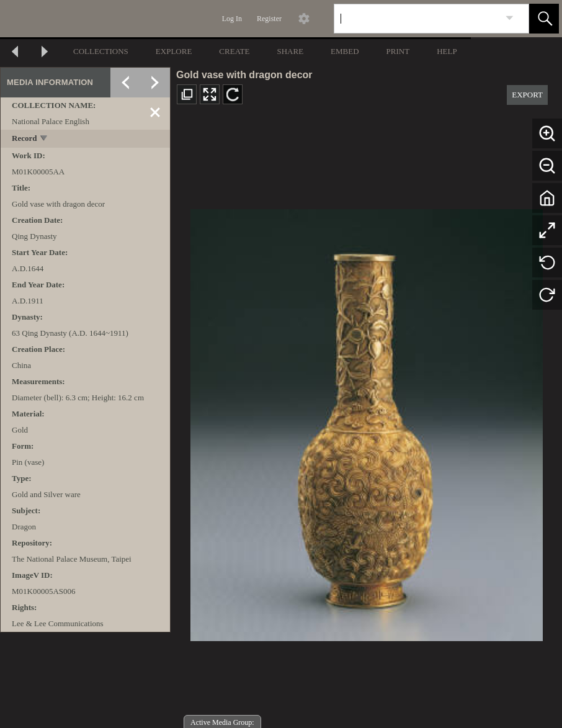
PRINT (398, 51)
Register (269, 19)
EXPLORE (174, 51)
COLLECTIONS (101, 51)
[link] (510, 18)
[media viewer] (366, 422)
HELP (447, 51)
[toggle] (44, 139)
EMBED (345, 51)
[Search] (417, 19)
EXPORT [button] (527, 95)
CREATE (234, 51)
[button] (544, 19)
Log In (232, 19)
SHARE (290, 51)
